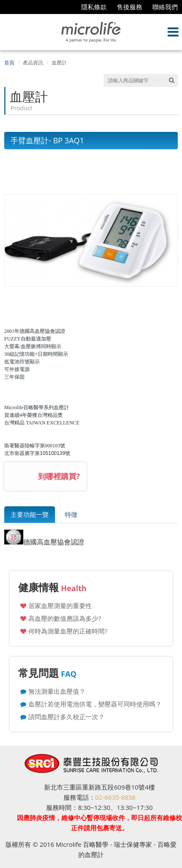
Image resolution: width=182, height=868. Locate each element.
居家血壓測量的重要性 (60, 606)
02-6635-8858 (115, 797)
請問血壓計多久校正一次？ (66, 717)
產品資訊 (33, 63)
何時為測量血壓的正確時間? (68, 631)
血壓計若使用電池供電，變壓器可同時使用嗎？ (95, 704)
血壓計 (59, 63)
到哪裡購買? (59, 476)
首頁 (9, 63)
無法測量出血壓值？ (57, 691)
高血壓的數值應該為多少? (65, 618)
